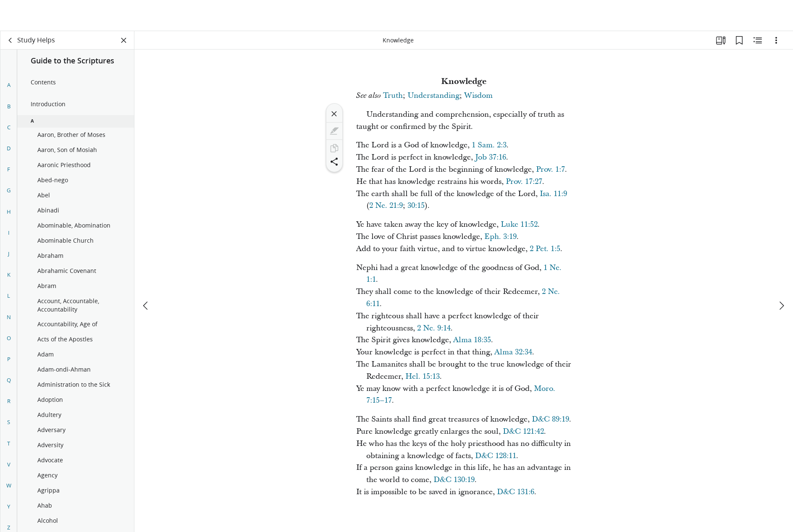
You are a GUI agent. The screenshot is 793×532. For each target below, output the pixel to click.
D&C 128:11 (496, 456)
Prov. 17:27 (524, 182)
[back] (11, 40)
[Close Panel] (124, 40)
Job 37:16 (491, 157)
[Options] (776, 40)
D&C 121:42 (523, 431)
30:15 (416, 206)
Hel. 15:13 (423, 376)
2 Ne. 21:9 (386, 206)
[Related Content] (758, 40)
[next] (781, 275)
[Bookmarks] (739, 40)
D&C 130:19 (454, 480)
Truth (393, 96)
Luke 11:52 (519, 224)
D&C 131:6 (516, 492)
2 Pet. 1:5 (545, 249)
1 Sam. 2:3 (489, 145)
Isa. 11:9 (553, 194)
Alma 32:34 (513, 352)
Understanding (433, 96)
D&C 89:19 (550, 419)
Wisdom (478, 96)
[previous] (146, 275)
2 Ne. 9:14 (434, 328)
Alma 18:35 (472, 340)
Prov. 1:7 (550, 169)
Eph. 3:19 (500, 237)
